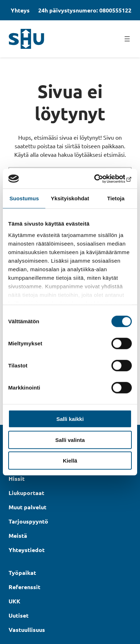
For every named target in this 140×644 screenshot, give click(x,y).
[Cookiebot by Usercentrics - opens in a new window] (101, 179)
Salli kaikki (70, 419)
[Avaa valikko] (127, 39)
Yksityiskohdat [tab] (70, 198)
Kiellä (70, 461)
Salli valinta (70, 440)
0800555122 (115, 10)
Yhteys (20, 10)
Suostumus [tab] (24, 198)
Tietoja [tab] (116, 198)
